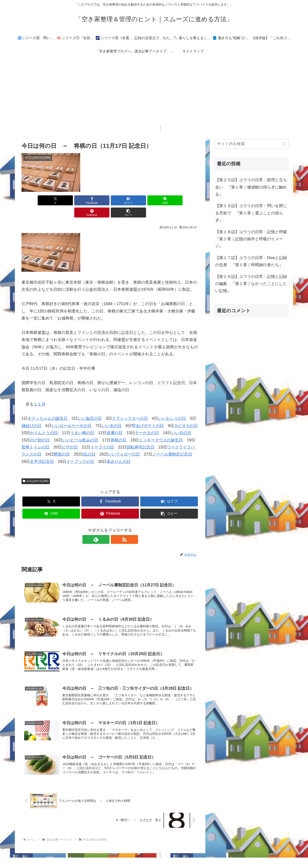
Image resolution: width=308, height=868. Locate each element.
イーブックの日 (80, 449)
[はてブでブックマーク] (95, 200)
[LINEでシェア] (125, 200)
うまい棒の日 (82, 421)
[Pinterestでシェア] (155, 200)
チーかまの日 (147, 421)
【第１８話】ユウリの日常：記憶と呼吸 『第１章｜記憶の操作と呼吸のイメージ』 (252, 239)
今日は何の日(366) (36, 469)
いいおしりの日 (172, 406)
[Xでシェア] (36, 200)
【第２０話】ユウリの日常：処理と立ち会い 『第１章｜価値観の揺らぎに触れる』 (251, 187)
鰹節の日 (62, 442)
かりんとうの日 (44, 421)
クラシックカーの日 (130, 406)
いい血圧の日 (90, 406)
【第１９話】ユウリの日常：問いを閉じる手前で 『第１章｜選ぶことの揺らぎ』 (251, 213)
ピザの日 (70, 435)
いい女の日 (112, 414)
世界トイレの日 (35, 435)
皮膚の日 (115, 421)
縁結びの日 (31, 414)
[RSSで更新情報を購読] (115, 527)
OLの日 (89, 442)
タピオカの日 (186, 414)
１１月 (39, 392)
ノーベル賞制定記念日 (172, 442)
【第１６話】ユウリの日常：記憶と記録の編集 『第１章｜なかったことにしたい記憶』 (251, 284)
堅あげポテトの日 (148, 414)
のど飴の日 (40, 428)
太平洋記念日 (42, 449)
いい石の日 (181, 421)
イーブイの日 (102, 435)
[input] (251, 144)
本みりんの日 (119, 449)
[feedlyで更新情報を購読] (105, 527)
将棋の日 (119, 428)
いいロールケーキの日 (72, 414)
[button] (185, 200)
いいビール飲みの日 (80, 428)
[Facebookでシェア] (65, 200)
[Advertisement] (154, 94)
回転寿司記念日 (140, 435)
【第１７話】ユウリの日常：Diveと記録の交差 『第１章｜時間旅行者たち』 (251, 261)
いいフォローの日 (124, 442)
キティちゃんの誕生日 (48, 406)
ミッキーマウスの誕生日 (161, 428)
